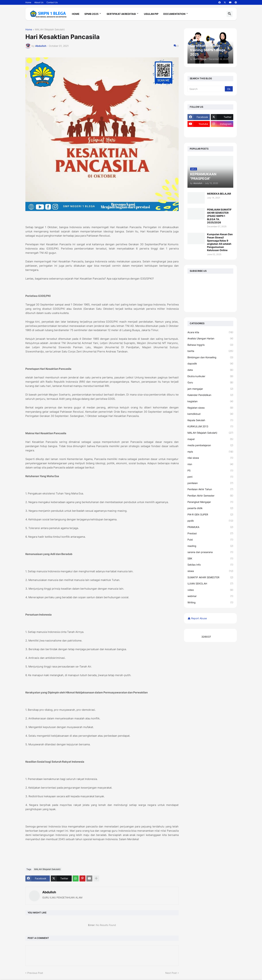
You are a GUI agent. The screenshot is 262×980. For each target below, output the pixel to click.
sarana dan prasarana (210, 552)
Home (28, 2)
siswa (210, 571)
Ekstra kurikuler (210, 376)
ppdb (210, 521)
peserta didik (210, 508)
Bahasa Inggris (210, 345)
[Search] (206, 89)
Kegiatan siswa (210, 408)
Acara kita (210, 332)
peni (210, 477)
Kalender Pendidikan (210, 395)
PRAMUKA (210, 527)
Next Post (171, 973)
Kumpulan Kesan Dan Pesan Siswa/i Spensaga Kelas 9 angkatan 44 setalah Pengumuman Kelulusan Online (220, 242)
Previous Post (35, 973)
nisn (210, 464)
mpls (210, 452)
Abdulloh (49, 892)
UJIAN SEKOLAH (210, 584)
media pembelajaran (210, 445)
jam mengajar (210, 389)
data (210, 370)
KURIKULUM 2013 (210, 426)
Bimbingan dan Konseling (210, 357)
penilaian (210, 483)
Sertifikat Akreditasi (121, 14)
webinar (210, 596)
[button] (230, 14)
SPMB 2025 (91, 14)
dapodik (210, 364)
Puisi (210, 540)
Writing (210, 602)
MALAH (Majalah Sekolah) (50, 30)
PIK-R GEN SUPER (210, 515)
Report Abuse (199, 618)
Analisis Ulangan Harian (210, 338)
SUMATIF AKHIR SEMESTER (210, 577)
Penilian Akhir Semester (210, 496)
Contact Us (52, 2)
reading (210, 546)
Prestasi (210, 533)
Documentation (174, 14)
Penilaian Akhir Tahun (210, 489)
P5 (210, 471)
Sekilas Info (210, 565)
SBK (210, 559)
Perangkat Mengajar (210, 502)
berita (210, 351)
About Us (39, 2)
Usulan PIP (151, 14)
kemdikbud (210, 414)
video (210, 590)
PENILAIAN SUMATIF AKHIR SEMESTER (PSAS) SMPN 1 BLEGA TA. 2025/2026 (219, 216)
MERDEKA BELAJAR (219, 194)
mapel (210, 439)
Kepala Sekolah (210, 420)
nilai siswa (210, 458)
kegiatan (210, 401)
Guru (210, 382)
